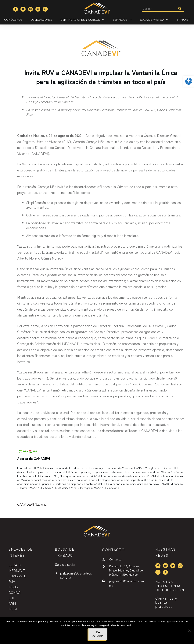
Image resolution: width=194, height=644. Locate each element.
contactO (113, 550)
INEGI (13, 609)
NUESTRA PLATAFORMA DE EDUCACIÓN (170, 586)
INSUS (13, 587)
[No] (189, 631)
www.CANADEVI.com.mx (168, 484)
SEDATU (15, 565)
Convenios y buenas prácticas (166, 602)
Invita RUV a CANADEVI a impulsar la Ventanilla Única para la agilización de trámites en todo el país (101, 77)
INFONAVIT (17, 570)
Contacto (115, 559)
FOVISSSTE (17, 576)
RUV (12, 581)
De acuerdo (98, 634)
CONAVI (14, 592)
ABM (12, 603)
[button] (189, 81)
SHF (12, 598)
